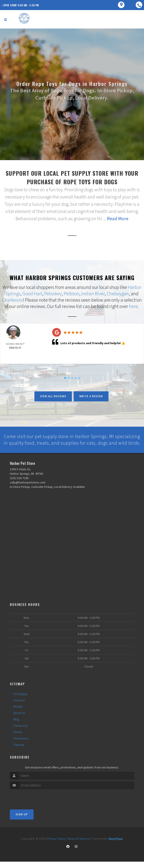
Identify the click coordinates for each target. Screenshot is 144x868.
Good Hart (32, 294)
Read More (118, 218)
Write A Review (91, 396)
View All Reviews (53, 396)
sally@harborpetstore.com (28, 489)
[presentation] (33, 804)
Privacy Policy (56, 845)
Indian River (93, 294)
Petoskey (53, 294)
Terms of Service (78, 845)
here (133, 306)
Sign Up (22, 821)
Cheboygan (118, 294)
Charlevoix (12, 300)
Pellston (72, 294)
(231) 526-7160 (19, 485)
